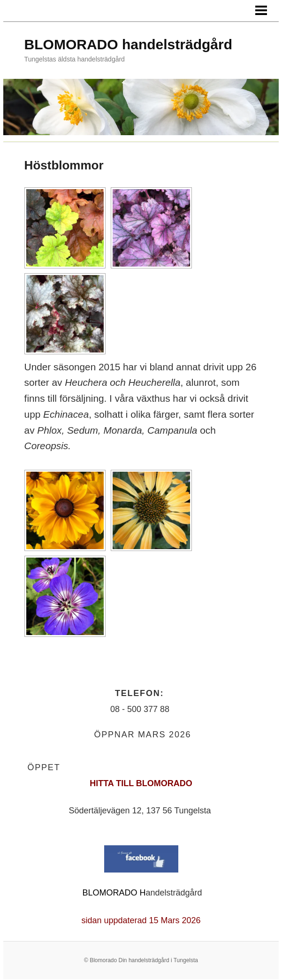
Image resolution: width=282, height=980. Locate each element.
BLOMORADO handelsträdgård (128, 44)
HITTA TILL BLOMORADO (141, 783)
